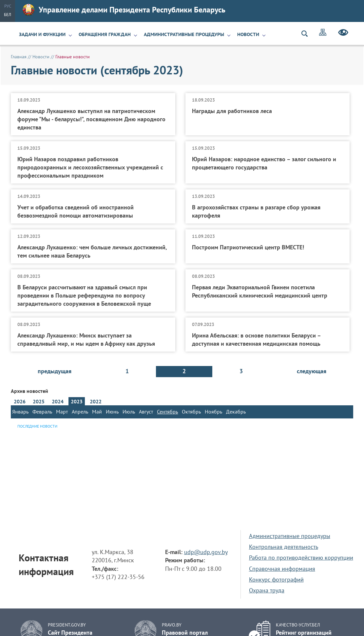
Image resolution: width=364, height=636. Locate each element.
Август (146, 412)
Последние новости (37, 426)
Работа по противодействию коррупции (301, 558)
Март (62, 412)
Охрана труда (267, 590)
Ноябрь (213, 412)
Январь (20, 412)
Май (97, 412)
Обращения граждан (105, 34)
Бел (8, 15)
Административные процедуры (184, 34)
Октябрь (191, 412)
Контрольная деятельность (284, 547)
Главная (19, 57)
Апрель (80, 412)
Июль (129, 412)
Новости (248, 34)
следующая (312, 371)
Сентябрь (167, 412)
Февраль (42, 412)
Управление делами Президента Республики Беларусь (124, 10)
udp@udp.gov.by (206, 552)
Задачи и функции (42, 34)
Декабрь (236, 412)
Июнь (112, 412)
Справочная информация (282, 569)
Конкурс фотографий (276, 579)
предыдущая (55, 371)
